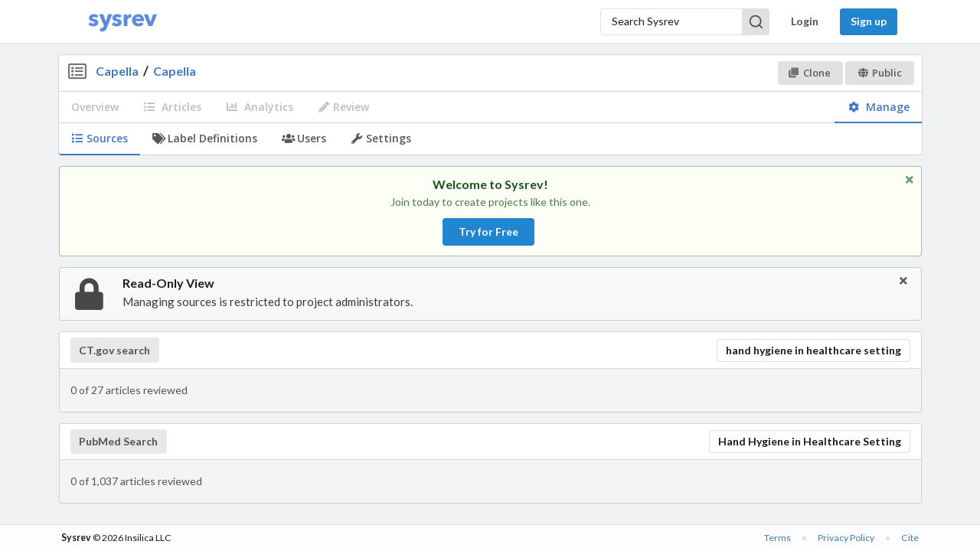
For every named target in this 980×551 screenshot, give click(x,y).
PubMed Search (118, 442)
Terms (777, 538)
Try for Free (488, 231)
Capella (117, 71)
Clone (810, 73)
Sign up (869, 21)
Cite (910, 538)
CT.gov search (114, 350)
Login (805, 21)
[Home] (122, 22)
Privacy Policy (846, 538)
